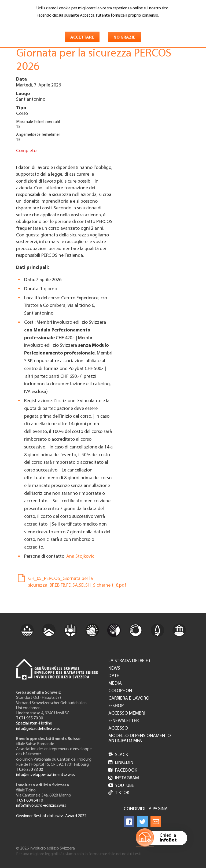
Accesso (118, 729)
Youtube (121, 786)
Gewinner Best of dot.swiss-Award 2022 (51, 816)
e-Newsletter (124, 721)
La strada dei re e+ (130, 661)
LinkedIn (121, 763)
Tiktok (119, 793)
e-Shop (116, 706)
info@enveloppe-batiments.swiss (45, 775)
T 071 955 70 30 (30, 718)
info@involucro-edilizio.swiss (41, 806)
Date (114, 676)
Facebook (123, 770)
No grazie (124, 37)
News (114, 669)
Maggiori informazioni (59, 23)
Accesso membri (127, 714)
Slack (118, 755)
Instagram (124, 778)
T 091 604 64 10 (30, 801)
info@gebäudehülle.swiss (38, 729)
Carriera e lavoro (129, 699)
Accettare (82, 37)
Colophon (120, 691)
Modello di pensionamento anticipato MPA (140, 738)
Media (115, 684)
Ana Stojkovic (80, 556)
